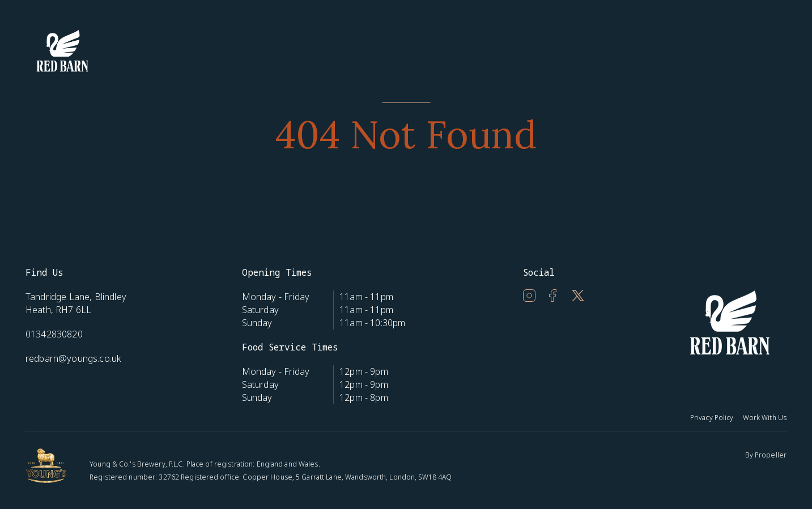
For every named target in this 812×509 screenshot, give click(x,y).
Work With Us (765, 418)
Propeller (771, 455)
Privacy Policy (712, 418)
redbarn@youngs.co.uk (73, 358)
